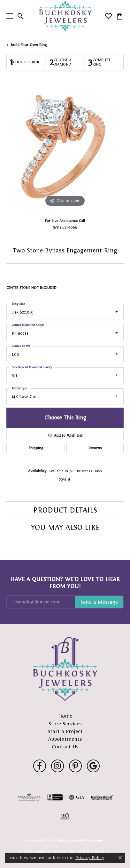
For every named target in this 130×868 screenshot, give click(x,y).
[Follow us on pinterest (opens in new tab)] (75, 766)
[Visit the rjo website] (65, 816)
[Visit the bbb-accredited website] (55, 797)
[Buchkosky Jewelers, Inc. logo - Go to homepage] (65, 16)
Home (65, 716)
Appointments (65, 739)
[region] (65, 150)
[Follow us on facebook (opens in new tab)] (40, 766)
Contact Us (65, 747)
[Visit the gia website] (77, 797)
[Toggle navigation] (8, 16)
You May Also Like (65, 527)
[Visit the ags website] (29, 797)
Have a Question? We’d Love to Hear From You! (65, 583)
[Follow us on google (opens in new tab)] (93, 766)
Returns (95, 448)
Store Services (65, 724)
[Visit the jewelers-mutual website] (102, 797)
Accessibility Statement (89, 840)
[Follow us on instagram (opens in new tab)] (57, 766)
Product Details (65, 510)
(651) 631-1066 (65, 227)
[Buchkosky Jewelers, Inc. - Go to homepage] (65, 669)
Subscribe (99, 602)
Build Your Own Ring (29, 45)
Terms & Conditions (58, 840)
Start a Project (65, 731)
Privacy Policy (34, 840)
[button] (21, 16)
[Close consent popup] (120, 858)
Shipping (36, 448)
